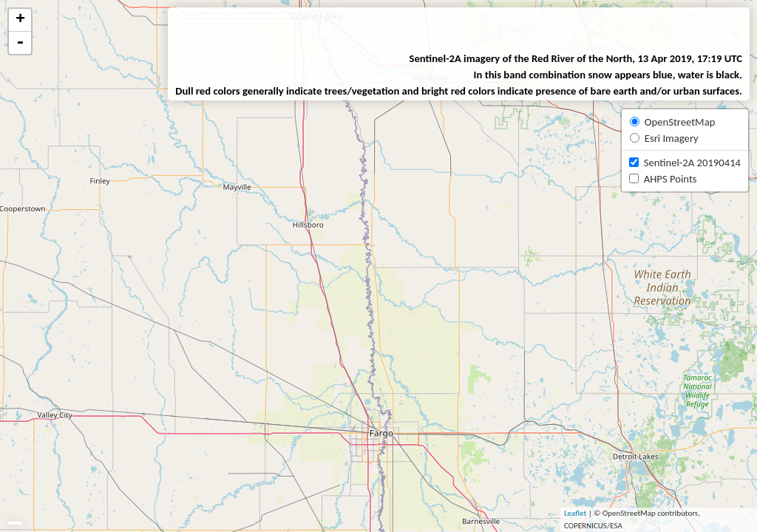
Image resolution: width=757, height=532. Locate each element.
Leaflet (575, 513)
